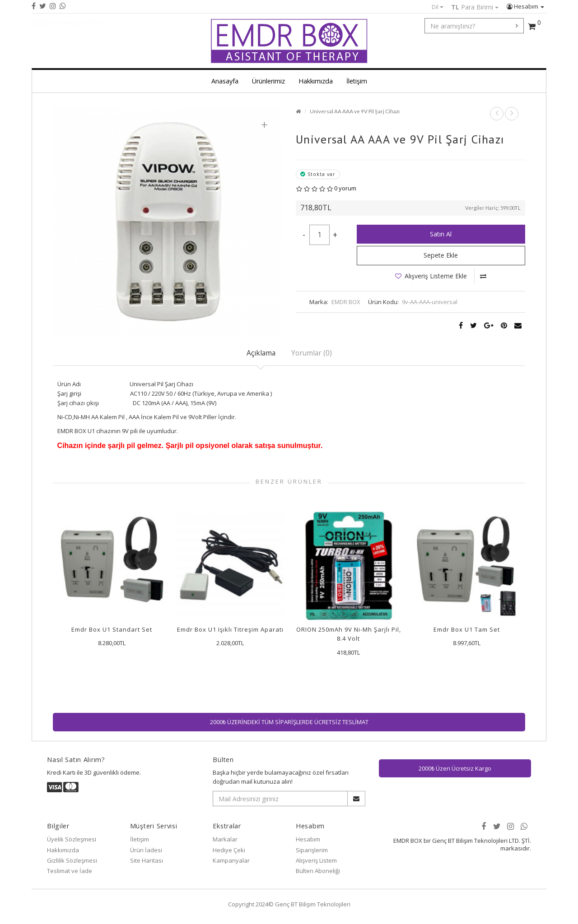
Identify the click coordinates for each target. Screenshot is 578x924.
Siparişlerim (312, 850)
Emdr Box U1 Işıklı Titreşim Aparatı (230, 629)
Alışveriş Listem (316, 860)
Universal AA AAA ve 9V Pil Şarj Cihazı (355, 111)
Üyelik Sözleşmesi (72, 839)
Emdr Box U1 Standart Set (112, 629)
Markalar (225, 839)
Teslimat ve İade (70, 871)
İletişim (357, 81)
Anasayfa (225, 81)
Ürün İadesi (146, 850)
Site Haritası (147, 860)
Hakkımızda (316, 81)
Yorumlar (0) (312, 353)
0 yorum (345, 188)
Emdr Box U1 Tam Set (467, 629)
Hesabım (525, 6)
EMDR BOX (346, 302)
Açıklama (261, 353)
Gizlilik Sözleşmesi (72, 860)
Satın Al (441, 234)
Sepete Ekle (441, 255)
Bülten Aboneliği (318, 871)
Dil (438, 7)
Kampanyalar (231, 860)
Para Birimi (475, 7)
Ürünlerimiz (268, 81)
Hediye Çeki (229, 850)
